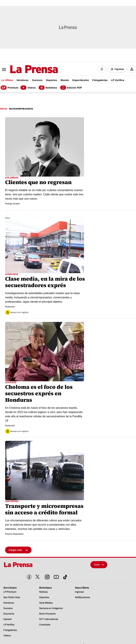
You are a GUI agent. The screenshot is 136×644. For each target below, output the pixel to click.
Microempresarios (21, 108)
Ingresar (119, 69)
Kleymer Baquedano (14, 533)
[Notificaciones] (102, 69)
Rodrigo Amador (13, 203)
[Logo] (26, 69)
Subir (99, 564)
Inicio (4, 108)
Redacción (10, 306)
